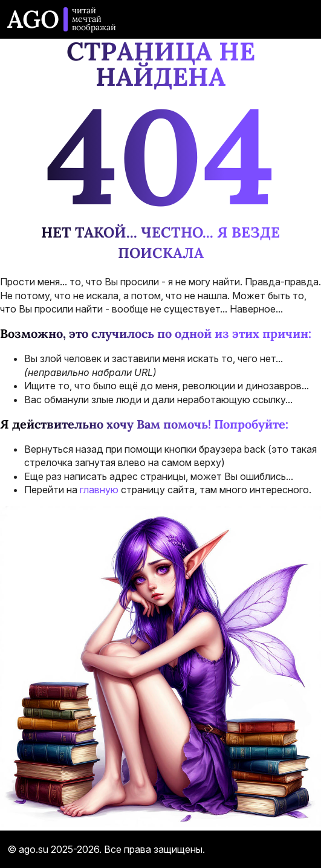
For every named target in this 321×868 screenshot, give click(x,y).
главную (99, 490)
